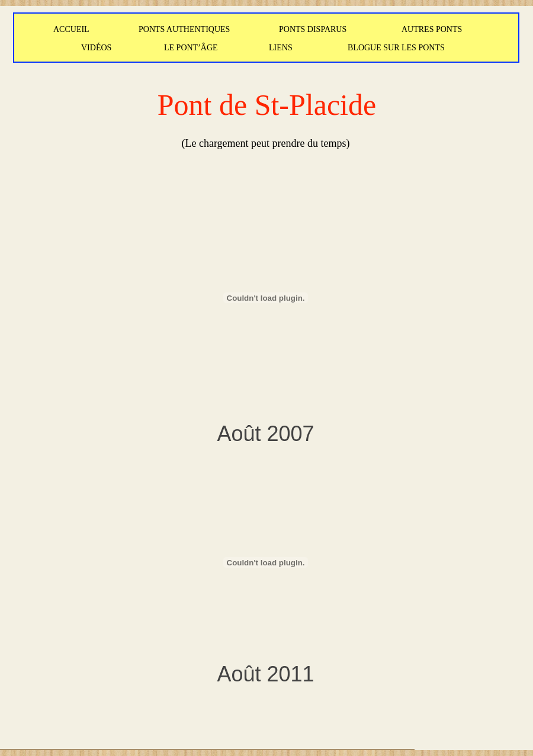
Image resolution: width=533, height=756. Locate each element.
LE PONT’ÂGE (191, 48)
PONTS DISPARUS (313, 29)
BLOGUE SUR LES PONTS (396, 48)
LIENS (281, 48)
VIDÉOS (96, 48)
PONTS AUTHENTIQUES (184, 29)
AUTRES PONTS (432, 29)
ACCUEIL (71, 29)
